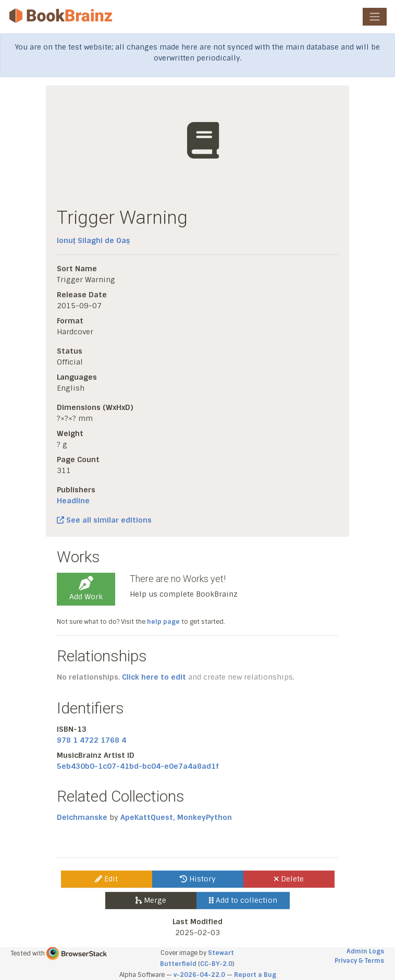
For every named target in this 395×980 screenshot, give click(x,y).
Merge (151, 900)
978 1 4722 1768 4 (91, 740)
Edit (106, 879)
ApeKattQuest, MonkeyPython (176, 817)
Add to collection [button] (243, 900)
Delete (289, 879)
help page (163, 622)
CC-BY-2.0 (216, 964)
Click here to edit (154, 677)
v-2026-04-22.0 (199, 975)
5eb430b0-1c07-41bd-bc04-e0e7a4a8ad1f (138, 766)
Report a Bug (255, 975)
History (198, 879)
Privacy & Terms (359, 961)
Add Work (86, 589)
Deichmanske (82, 817)
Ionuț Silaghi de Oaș (93, 240)
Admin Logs (365, 951)
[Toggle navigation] (375, 17)
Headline (73, 501)
